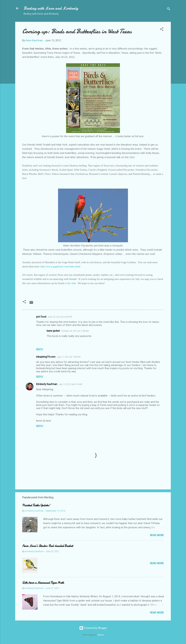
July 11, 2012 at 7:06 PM (69, 357)
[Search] (169, 9)
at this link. (71, 283)
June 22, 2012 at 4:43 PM (60, 317)
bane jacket (53, 331)
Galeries (101, 635)
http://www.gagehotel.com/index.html (60, 266)
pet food (41, 317)
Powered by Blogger (93, 628)
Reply (40, 349)
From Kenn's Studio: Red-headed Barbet (48, 546)
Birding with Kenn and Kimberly (51, 8)
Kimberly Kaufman (47, 384)
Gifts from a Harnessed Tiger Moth (43, 583)
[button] (162, 30)
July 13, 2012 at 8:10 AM (70, 384)
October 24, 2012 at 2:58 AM (75, 331)
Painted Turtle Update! (36, 505)
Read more (157, 535)
